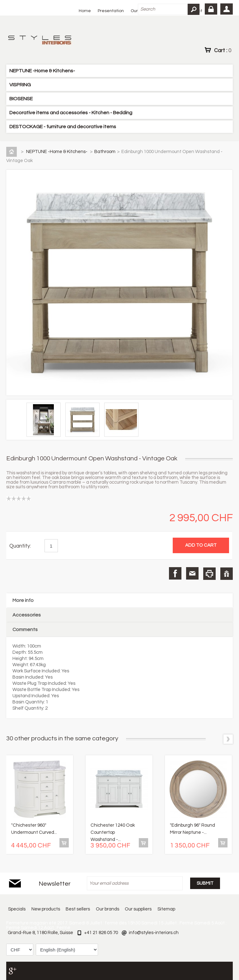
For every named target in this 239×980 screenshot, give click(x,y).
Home (85, 11)
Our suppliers (138, 909)
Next (228, 739)
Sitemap (167, 909)
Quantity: (20, 546)
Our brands (108, 909)
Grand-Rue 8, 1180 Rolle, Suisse (40, 932)
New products (45, 909)
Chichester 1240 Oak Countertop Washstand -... (113, 832)
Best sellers (78, 909)
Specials (16, 909)
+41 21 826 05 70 (101, 932)
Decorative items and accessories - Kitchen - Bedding (71, 113)
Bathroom (105, 152)
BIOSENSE (21, 99)
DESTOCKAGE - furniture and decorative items (63, 127)
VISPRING (20, 85)
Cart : (223, 50)
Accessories (27, 615)
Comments (25, 630)
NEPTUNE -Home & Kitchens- (42, 71)
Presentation (111, 11)
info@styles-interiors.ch (154, 932)
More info (23, 600)
